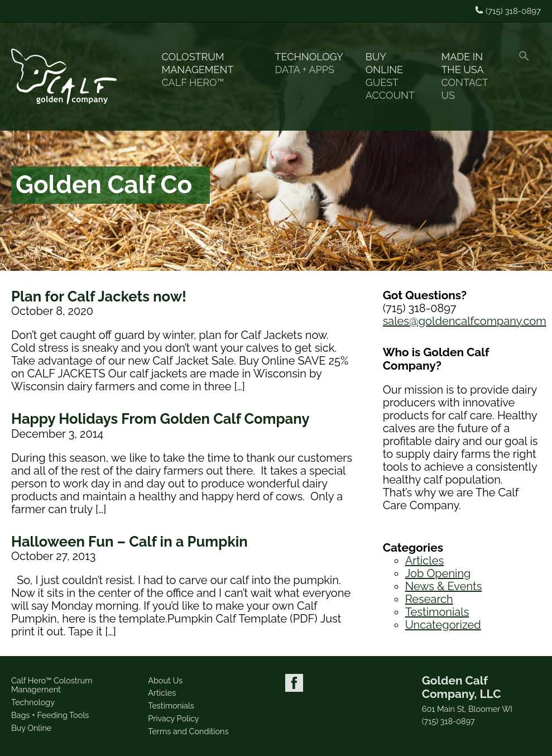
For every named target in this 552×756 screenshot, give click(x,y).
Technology (309, 63)
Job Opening (438, 573)
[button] (524, 76)
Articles (424, 561)
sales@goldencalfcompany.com (465, 321)
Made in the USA (469, 76)
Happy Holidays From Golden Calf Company (160, 419)
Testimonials (437, 612)
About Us (165, 680)
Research (429, 599)
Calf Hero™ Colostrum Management (52, 685)
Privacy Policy (173, 718)
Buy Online (392, 76)
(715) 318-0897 (448, 721)
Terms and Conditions (188, 731)
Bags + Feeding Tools (50, 715)
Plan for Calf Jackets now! (99, 296)
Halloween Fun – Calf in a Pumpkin (129, 542)
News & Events (444, 586)
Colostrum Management (207, 70)
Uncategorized (443, 625)
